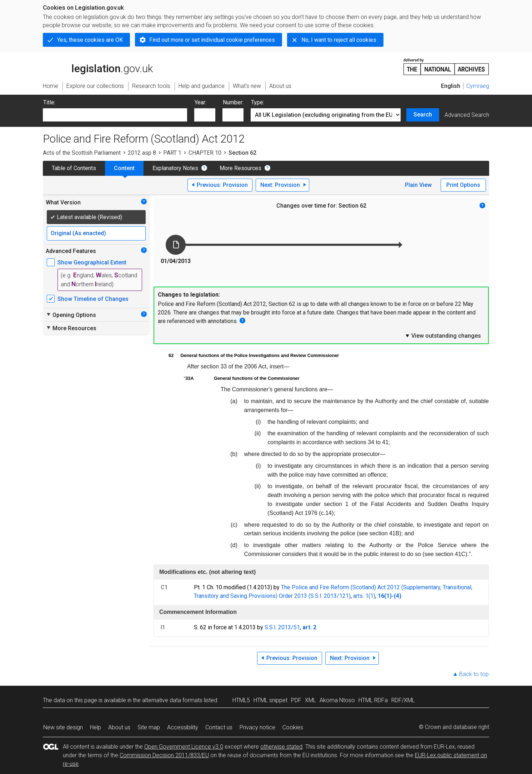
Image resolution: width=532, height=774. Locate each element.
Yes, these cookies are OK (90, 40)
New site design (63, 727)
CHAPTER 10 (205, 153)
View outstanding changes (443, 336)
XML (310, 700)
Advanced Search (467, 115)
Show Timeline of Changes (93, 299)
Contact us (219, 727)
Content (124, 168)
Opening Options (71, 315)
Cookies (293, 727)
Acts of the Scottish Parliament (82, 153)
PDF (296, 700)
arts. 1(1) (364, 596)
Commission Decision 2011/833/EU (164, 755)
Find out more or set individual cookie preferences (212, 40)
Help (96, 727)
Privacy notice (257, 727)
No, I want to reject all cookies (339, 40)
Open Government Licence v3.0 (184, 747)
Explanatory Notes (175, 168)
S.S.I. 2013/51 (282, 627)
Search (423, 115)
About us (119, 727)
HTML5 (241, 700)
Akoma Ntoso (337, 700)
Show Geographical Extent (92, 262)
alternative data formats (172, 700)
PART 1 (172, 153)
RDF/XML (403, 700)
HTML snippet (270, 700)
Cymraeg (478, 86)
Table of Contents (74, 168)
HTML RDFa (373, 700)
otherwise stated (281, 747)
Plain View (418, 185)
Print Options (463, 185)
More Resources (240, 168)
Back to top (474, 674)
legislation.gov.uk (98, 66)
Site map (149, 727)
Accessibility (183, 727)
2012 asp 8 (142, 153)
